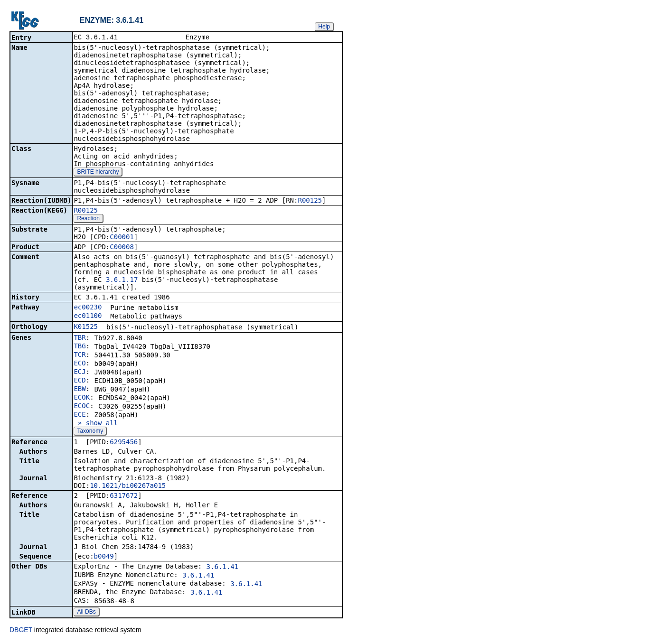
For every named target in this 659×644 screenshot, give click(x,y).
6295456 (124, 443)
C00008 (122, 248)
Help (324, 27)
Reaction (88, 219)
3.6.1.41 (222, 568)
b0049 (104, 557)
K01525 (86, 327)
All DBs (86, 613)
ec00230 (88, 308)
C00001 (122, 238)
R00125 (310, 201)
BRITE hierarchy (98, 173)
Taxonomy (90, 432)
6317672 (124, 496)
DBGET (21, 631)
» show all (96, 424)
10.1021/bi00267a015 (128, 486)
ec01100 (88, 317)
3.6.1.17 (122, 280)
